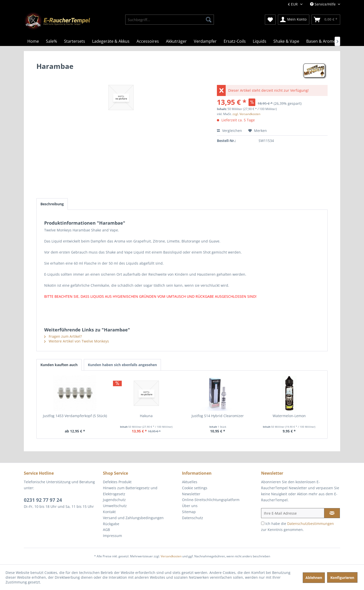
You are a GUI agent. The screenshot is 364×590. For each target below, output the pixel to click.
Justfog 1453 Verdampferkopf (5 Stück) (75, 416)
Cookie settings (195, 488)
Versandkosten (171, 556)
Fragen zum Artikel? (63, 336)
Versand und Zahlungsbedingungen (133, 518)
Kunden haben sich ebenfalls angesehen (122, 365)
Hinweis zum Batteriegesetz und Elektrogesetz (130, 491)
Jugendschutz (114, 500)
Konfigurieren (342, 578)
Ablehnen (314, 578)
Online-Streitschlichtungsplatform (211, 500)
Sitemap (189, 512)
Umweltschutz (115, 506)
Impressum (112, 536)
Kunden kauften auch (59, 365)
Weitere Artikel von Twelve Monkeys (77, 341)
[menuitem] (170, 20)
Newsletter (191, 494)
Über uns (190, 506)
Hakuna (146, 416)
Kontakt (109, 512)
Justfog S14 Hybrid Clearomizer (218, 416)
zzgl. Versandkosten (246, 114)
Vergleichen (229, 131)
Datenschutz (193, 518)
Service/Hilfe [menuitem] (323, 4)
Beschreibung (52, 204)
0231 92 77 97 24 (43, 500)
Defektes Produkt (117, 482)
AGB (106, 530)
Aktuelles (190, 482)
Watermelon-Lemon (289, 416)
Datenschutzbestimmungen (311, 524)
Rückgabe (111, 524)
